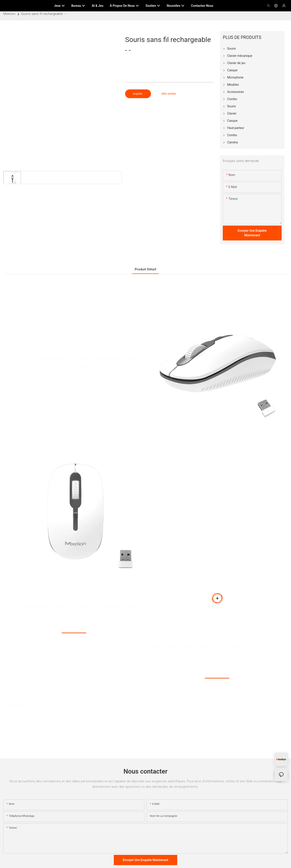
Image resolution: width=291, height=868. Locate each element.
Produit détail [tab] (145, 269)
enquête (138, 94)
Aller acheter (169, 94)
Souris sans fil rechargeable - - (44, 14)
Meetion (9, 14)
